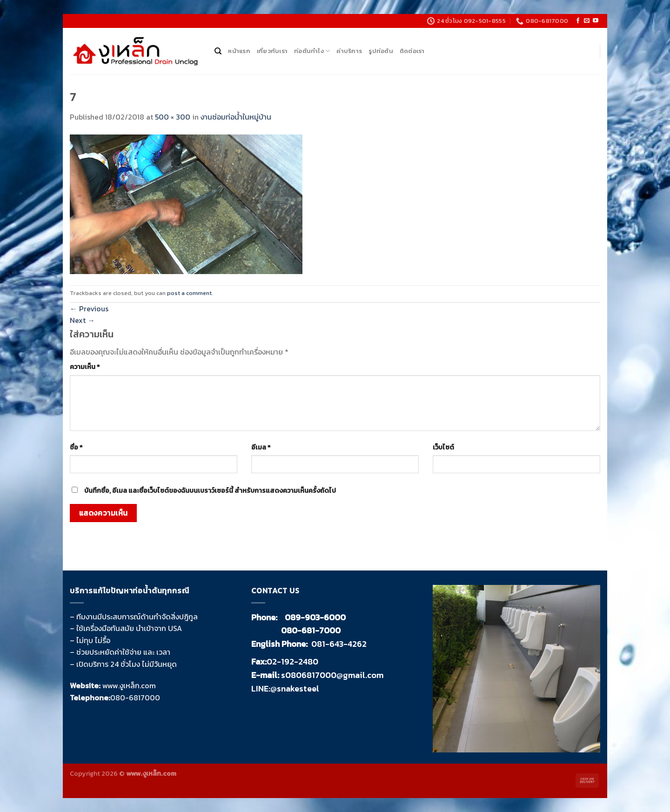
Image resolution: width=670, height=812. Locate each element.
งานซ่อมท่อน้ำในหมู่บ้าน (236, 117)
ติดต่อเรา (412, 51)
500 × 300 (173, 117)
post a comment (189, 293)
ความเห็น (85, 367)
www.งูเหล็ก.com (129, 685)
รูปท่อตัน (381, 51)
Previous (89, 309)
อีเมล (261, 447)
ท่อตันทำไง (312, 51)
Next (82, 320)
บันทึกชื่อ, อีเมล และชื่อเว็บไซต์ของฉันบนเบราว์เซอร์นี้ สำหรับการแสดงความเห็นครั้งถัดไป (210, 490)
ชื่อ (76, 447)
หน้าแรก (239, 51)
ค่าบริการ (349, 51)
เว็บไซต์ (443, 447)
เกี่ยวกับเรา (272, 51)
